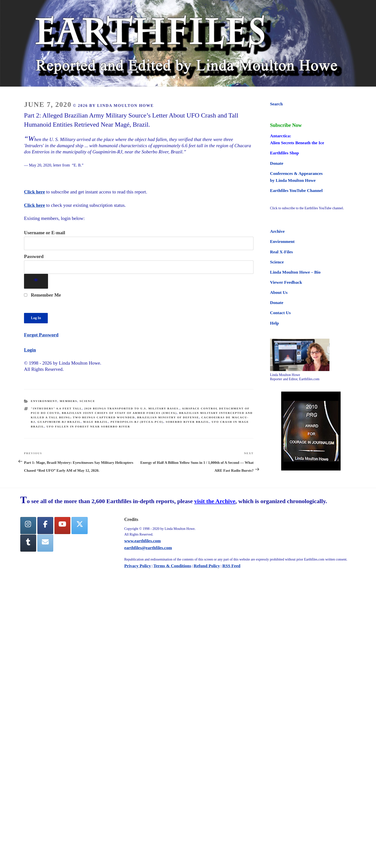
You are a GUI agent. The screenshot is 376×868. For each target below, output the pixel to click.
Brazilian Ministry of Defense (168, 417)
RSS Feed (231, 566)
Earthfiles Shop (285, 153)
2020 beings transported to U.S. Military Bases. (132, 408)
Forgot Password (41, 335)
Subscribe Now (286, 125)
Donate (277, 163)
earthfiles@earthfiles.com (148, 548)
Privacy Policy (138, 566)
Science (87, 401)
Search (276, 104)
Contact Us (280, 313)
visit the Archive (215, 502)
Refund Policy (207, 566)
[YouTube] (62, 526)
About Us (279, 292)
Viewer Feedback (286, 282)
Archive (277, 231)
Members (68, 401)
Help (275, 323)
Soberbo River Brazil (187, 422)
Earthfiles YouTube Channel (296, 190)
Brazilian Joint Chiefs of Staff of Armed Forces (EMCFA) (119, 413)
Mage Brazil (96, 422)
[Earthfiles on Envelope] (45, 544)
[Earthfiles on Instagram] (28, 526)
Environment (44, 401)
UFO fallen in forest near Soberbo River (88, 426)
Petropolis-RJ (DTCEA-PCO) (137, 422)
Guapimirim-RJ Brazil (59, 422)
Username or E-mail (45, 233)
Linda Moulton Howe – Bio (295, 272)
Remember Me (42, 295)
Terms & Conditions (172, 566)
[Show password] (36, 281)
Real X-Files (281, 252)
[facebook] (45, 526)
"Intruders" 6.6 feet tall (56, 408)
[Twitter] (79, 526)
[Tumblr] (28, 544)
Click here (34, 192)
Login (30, 350)
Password (34, 256)
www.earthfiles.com (143, 541)
